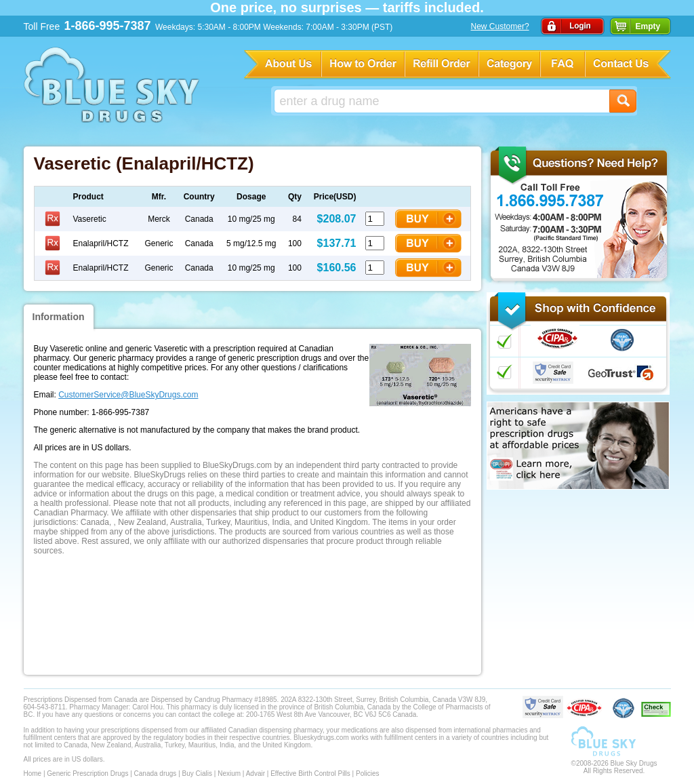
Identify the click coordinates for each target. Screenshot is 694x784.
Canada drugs (156, 773)
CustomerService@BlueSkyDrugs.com (128, 395)
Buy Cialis (197, 773)
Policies (367, 773)
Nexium (229, 773)
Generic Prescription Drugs (87, 773)
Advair (256, 773)
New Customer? (500, 26)
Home (33, 773)
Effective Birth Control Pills (310, 773)
